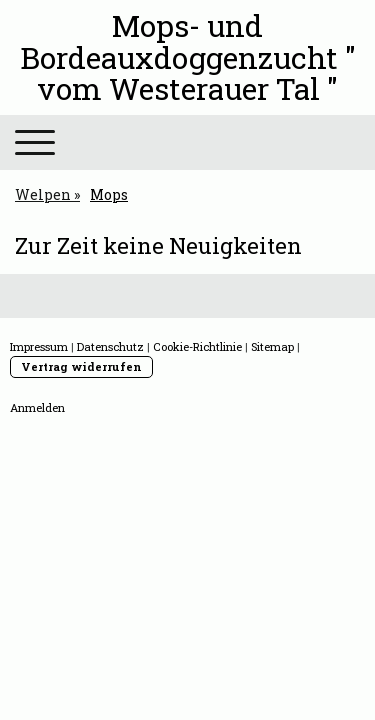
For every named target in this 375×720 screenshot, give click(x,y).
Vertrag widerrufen (81, 366)
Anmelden (37, 407)
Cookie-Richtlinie (197, 346)
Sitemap (272, 346)
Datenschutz (110, 346)
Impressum (39, 346)
